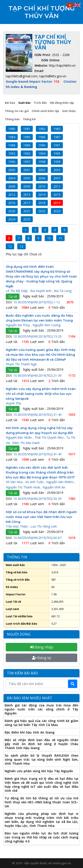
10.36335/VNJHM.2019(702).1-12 (37, 302)
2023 (57, 211)
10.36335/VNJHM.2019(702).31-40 (38, 415)
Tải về (13, 297)
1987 (57, 137)
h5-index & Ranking (21, 87)
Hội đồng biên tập (62, 103)
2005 (27, 178)
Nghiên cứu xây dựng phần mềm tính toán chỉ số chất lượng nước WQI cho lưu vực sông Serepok (41, 394)
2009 (27, 186)
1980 (12, 129)
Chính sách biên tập (45, 111)
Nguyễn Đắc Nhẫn (19, 437)
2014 (42, 195)
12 (10, 246)
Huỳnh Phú (14, 403)
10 (49, 238)
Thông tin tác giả (17, 111)
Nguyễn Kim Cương (46, 325)
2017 (27, 203)
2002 (42, 170)
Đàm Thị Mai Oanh (26, 443)
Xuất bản (24, 103)
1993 (27, 153)
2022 (42, 211)
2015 (57, 195)
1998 (42, 162)
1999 (57, 162)
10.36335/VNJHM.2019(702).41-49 (38, 454)
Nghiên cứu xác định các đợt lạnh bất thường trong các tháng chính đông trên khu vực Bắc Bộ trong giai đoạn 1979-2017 (40, 472)
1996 (12, 162)
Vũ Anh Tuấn (35, 482)
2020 (12, 211)
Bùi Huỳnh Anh (41, 291)
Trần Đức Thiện (17, 526)
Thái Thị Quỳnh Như (49, 437)
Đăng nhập (42, 647)
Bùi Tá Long (63, 291)
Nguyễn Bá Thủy (18, 325)
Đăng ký (42, 658)
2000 (12, 170)
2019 (57, 203)
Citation (70, 81)
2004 (12, 178)
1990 (42, 145)
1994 (42, 153)
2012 (12, 195)
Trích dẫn (40, 103)
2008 (12, 186)
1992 (12, 153)
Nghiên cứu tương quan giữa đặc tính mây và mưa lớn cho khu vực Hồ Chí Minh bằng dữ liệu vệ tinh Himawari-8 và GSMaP (41, 355)
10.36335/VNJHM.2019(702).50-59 (38, 499)
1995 (57, 153)
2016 (12, 203)
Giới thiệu (69, 111)
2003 (57, 170)
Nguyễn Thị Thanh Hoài (23, 487)
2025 (27, 219)
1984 (12, 137)
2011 (57, 186)
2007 (57, 178)
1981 (27, 129)
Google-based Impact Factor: (33, 81)
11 (60, 238)
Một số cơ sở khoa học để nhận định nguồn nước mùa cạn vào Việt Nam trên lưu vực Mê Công (41, 517)
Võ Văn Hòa (15, 482)
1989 (27, 145)
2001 (27, 170)
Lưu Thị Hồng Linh (44, 526)
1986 (42, 137)
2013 (27, 195)
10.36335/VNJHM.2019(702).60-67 (38, 538)
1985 (27, 137)
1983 (57, 129)
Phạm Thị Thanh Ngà (21, 364)
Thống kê (29, 119)
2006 (42, 178)
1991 (57, 145)
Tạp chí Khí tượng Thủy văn (41, 12)
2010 (42, 186)
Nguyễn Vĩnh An (54, 487)
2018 (42, 203)
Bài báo (10, 103)
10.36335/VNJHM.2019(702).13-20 (38, 336)
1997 (27, 162)
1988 (12, 145)
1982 (42, 129)
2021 (27, 211)
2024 (12, 219)
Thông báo (12, 119)
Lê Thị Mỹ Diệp (17, 291)
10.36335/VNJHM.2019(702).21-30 (38, 375)
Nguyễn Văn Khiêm (60, 482)
